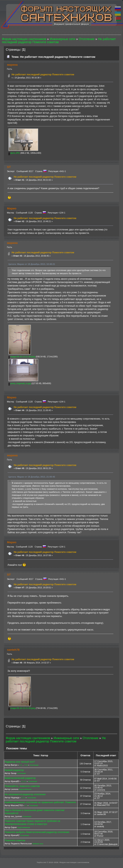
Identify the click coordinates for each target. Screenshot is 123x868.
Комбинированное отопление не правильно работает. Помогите (40, 802)
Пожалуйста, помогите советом (22, 786)
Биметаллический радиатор (20, 778)
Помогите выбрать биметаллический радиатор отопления (37, 832)
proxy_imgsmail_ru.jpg (20, 383)
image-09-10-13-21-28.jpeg (22, 357)
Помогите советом (15, 840)
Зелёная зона (38, 844)
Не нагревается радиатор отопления (25, 794)
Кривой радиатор (14, 770)
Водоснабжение (25, 789)
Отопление (34, 765)
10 (27, 765)
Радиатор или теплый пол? (20, 762)
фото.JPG (14, 153)
